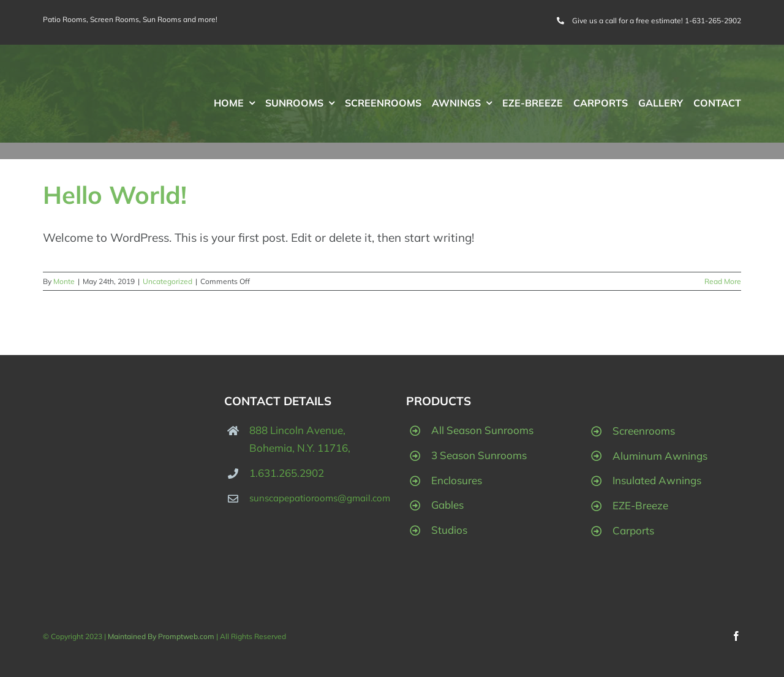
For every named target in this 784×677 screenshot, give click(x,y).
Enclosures (457, 480)
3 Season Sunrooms (479, 455)
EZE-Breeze (640, 505)
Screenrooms (644, 431)
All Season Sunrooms (482, 430)
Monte (64, 281)
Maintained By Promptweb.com (162, 636)
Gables (447, 505)
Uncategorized (168, 281)
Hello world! (115, 195)
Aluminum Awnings (660, 456)
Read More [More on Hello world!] (723, 281)
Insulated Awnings (657, 480)
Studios (449, 530)
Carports (633, 530)
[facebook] (736, 636)
